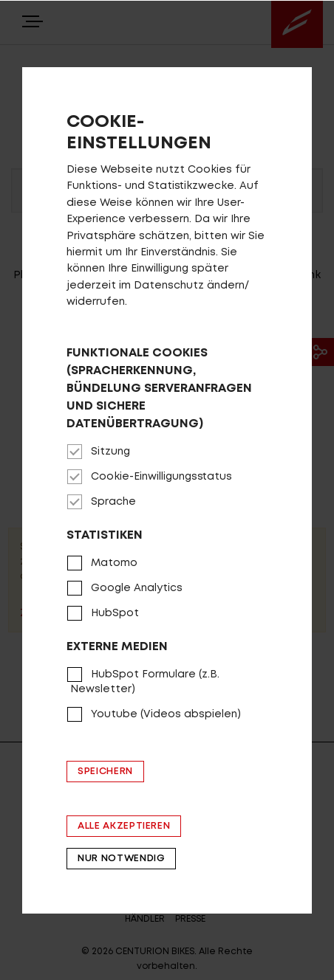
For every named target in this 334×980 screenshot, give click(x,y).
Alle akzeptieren (124, 826)
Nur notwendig (121, 859)
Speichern (105, 772)
